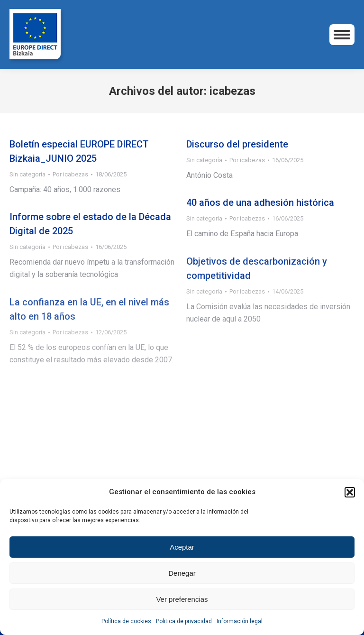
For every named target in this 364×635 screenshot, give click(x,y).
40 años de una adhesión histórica (260, 202)
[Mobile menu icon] (342, 35)
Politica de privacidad (184, 621)
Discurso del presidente (237, 144)
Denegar (182, 573)
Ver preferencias (182, 599)
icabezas (232, 91)
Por (70, 174)
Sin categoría (27, 174)
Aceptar (182, 547)
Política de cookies (126, 621)
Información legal (240, 621)
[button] (350, 492)
